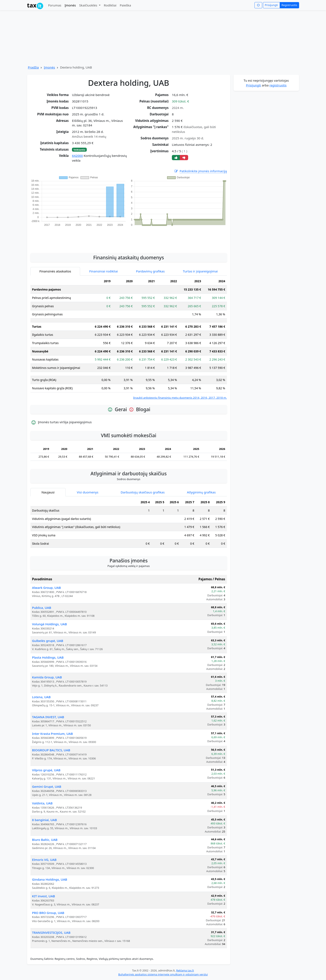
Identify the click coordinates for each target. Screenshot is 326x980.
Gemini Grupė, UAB (47, 786)
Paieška (125, 5)
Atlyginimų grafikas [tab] (201, 492)
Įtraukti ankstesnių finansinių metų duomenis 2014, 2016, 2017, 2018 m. (180, 398)
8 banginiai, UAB (45, 820)
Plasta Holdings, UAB (48, 657)
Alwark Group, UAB (47, 588)
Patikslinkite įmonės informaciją (200, 171)
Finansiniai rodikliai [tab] (104, 271)
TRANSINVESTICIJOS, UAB (51, 933)
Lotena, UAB (41, 697)
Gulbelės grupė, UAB (48, 641)
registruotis (278, 85)
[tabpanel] (129, 339)
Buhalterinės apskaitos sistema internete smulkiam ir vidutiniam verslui (163, 974)
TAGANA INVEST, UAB (48, 717)
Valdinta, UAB (42, 803)
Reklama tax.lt (185, 970)
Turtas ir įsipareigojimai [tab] (200, 271)
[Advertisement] (129, 237)
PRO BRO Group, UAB (48, 913)
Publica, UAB (42, 608)
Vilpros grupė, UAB (46, 770)
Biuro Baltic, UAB (45, 840)
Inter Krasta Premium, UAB (53, 734)
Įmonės (70, 5)
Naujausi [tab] (48, 492)
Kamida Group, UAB (47, 677)
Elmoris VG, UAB (44, 860)
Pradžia (33, 67)
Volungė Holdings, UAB (50, 624)
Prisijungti (271, 5)
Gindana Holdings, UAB (50, 879)
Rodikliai (110, 5)
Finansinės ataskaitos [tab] (55, 271)
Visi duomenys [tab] (87, 492)
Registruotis (289, 5)
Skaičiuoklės (89, 5)
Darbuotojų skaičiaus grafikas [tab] (143, 492)
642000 (77, 156)
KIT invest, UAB (44, 896)
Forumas (55, 5)
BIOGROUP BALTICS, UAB (51, 750)
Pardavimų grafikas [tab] (150, 271)
